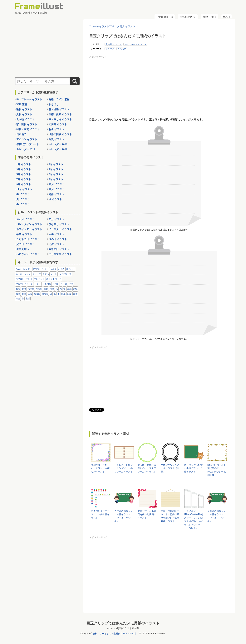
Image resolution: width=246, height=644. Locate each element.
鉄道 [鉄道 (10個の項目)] (69, 294)
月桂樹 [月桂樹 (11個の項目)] (39, 289)
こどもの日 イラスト (28, 239)
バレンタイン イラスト (29, 224)
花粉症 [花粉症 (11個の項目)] (45, 294)
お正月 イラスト (25, 219)
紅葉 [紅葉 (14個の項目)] (30, 294)
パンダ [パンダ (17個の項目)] (29, 279)
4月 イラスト (56, 169)
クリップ (110, 49)
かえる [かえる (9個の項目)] (61, 269)
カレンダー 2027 (26, 149)
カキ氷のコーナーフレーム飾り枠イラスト (100, 514)
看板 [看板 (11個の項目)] (24, 294)
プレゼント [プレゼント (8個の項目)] (39, 279)
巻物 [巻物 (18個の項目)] (24, 289)
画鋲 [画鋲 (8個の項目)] (18, 294)
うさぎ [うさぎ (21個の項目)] (53, 269)
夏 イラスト (23, 199)
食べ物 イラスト (25, 119)
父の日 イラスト (25, 244)
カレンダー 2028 (58, 149)
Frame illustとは (165, 17)
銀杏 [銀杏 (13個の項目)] (18, 298)
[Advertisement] (159, 86)
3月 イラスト (24, 169)
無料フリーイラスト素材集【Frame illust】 (115, 634)
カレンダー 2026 (58, 144)
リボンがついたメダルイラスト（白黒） (170, 468)
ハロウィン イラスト (28, 254)
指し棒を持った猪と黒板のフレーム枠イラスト (193, 468)
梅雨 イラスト (57, 194)
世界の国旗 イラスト (60, 134)
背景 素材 (22, 104)
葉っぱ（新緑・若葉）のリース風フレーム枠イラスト (147, 468)
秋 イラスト (55, 199)
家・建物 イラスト (27, 124)
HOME (227, 17)
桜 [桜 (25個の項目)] (57, 289)
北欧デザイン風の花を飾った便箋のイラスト (147, 514)
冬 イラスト (23, 204)
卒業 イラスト (24, 234)
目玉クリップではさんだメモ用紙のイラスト (123, 623)
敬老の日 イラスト (59, 249)
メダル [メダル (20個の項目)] (38, 284)
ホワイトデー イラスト (29, 229)
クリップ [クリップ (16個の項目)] (37, 274)
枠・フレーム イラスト (135, 44)
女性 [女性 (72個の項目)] (18, 289)
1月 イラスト (24, 164)
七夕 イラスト (57, 244)
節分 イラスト (57, 219)
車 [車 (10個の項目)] (59, 294)
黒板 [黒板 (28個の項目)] (28, 298)
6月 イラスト (56, 174)
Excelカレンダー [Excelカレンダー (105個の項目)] (24, 269)
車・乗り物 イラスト (60, 119)
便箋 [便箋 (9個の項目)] (71, 284)
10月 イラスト (57, 184)
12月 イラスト (57, 189)
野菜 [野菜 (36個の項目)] (63, 294)
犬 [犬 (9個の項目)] (61, 289)
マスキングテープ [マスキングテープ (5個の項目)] (24, 284)
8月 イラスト (56, 179)
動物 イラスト (24, 109)
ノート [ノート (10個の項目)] (54, 274)
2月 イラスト (56, 164)
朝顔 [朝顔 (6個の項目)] (46, 289)
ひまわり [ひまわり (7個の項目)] (70, 269)
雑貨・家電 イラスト (28, 129)
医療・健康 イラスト (60, 114)
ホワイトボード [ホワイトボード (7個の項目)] (54, 279)
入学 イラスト (57, 234)
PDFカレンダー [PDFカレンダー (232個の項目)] (41, 269)
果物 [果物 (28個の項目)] (52, 289)
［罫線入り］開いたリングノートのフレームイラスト (124, 468)
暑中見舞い (23, 249)
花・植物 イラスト (59, 109)
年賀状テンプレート (28, 144)
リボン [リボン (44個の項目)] (56, 284)
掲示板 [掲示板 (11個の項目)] (31, 289)
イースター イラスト (60, 229)
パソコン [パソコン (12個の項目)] (20, 279)
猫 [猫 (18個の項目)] (64, 289)
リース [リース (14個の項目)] (64, 284)
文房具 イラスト (113, 44)
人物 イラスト (24, 114)
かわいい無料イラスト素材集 (123, 628)
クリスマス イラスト (60, 254)
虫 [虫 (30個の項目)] (51, 294)
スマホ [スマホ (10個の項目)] (46, 274)
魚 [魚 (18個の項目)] (23, 298)
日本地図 (21, 134)
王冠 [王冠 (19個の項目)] (69, 289)
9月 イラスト (24, 184)
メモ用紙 (122, 49)
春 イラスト (23, 194)
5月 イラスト (24, 174)
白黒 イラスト (57, 139)
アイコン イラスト (27, 139)
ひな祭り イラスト (59, 224)
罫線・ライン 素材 (59, 99)
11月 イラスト (24, 189)
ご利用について (188, 17)
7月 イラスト (24, 179)
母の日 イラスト (58, 239)
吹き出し (54, 104)
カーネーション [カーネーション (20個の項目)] (23, 274)
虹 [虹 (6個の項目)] (55, 294)
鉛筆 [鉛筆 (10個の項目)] (75, 294)
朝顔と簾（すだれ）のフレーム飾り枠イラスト (100, 468)
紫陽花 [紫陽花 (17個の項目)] (37, 294)
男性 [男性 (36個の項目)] (75, 289)
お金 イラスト (57, 129)
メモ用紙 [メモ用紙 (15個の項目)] (47, 284)
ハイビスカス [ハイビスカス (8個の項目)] (65, 274)
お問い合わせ (209, 17)
